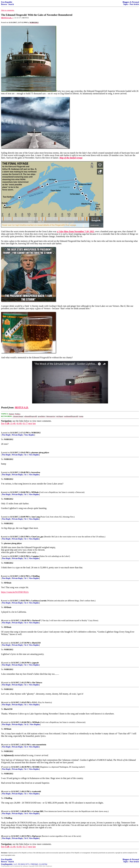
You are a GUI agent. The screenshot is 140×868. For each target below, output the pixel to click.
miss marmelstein (39, 745)
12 (2, 663)
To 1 (26, 455)
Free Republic (7, 2)
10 (2, 621)
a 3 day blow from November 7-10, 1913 (75, 231)
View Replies (29, 435)
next (30, 423)
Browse (4, 4)
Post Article (134, 4)
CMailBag (35, 576)
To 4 (26, 603)
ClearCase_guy (37, 537)
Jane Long (35, 517)
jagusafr (36, 663)
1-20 (7, 423)
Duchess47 (36, 621)
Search (11, 4)
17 (2, 767)
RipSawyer (37, 836)
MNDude (35, 492)
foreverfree (36, 472)
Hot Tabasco (37, 683)
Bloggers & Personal (131, 2)
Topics (126, 4)
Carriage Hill (38, 811)
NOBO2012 (36, 433)
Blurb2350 (36, 643)
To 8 (26, 814)
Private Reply (17, 435)
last (34, 423)
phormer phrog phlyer (40, 453)
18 (2, 791)
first (3, 423)
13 (2, 683)
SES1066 (36, 767)
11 (2, 643)
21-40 (13, 423)
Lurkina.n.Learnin (39, 601)
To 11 (26, 724)
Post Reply (6, 435)
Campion (35, 556)
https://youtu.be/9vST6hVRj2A (15, 592)
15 (2, 722)
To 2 (26, 558)
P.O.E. (35, 702)
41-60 (19, 423)
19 (2, 811)
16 (2, 745)
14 (2, 702)
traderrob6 (37, 791)
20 (2, 836)
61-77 (25, 423)
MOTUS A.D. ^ (7, 18)
